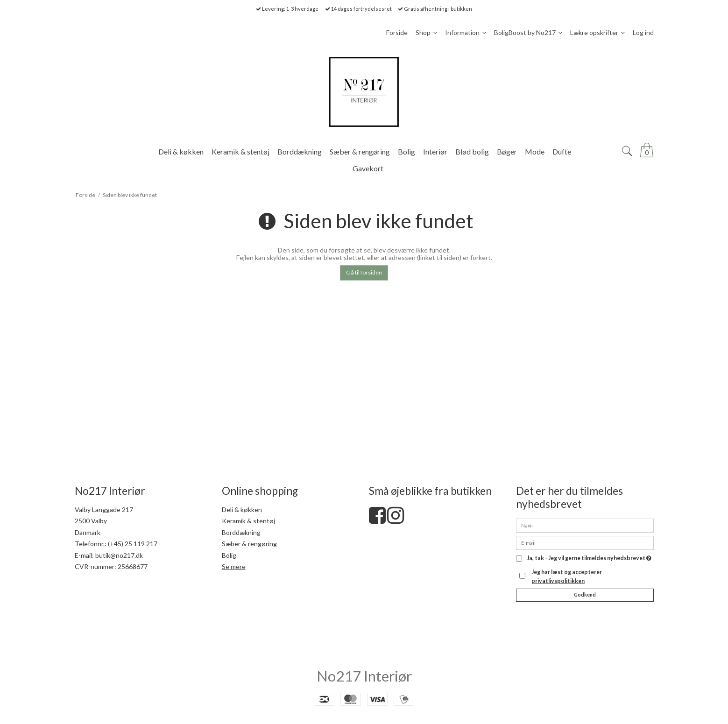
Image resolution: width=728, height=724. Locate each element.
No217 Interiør (364, 676)
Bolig (229, 555)
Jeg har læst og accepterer (567, 576)
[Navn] (585, 525)
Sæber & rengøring (249, 544)
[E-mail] (585, 542)
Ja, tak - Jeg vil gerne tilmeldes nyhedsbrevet (589, 559)
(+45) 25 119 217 (133, 544)
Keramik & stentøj (248, 521)
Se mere (234, 566)
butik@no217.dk (119, 555)
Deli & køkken (242, 510)
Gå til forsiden (364, 272)
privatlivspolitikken (558, 581)
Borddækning (241, 532)
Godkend (585, 595)
